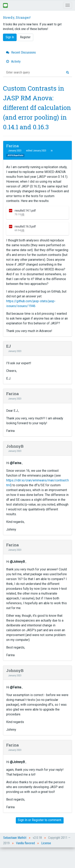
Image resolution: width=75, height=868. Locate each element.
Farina (12, 146)
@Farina (16, 463)
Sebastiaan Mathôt (15, 838)
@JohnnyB (17, 562)
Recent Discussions (21, 52)
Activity (13, 62)
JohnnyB (15, 446)
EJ (9, 346)
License (46, 843)
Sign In (10, 37)
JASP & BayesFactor (15, 155)
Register (25, 37)
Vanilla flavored (25, 843)
